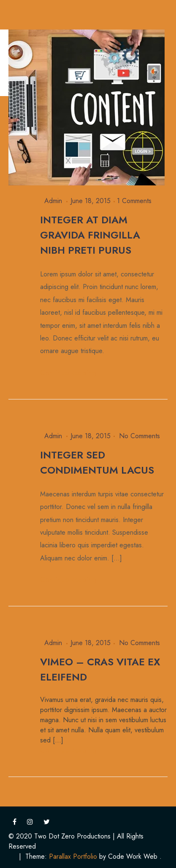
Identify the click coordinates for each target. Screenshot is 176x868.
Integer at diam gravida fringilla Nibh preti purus (90, 235)
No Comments (139, 436)
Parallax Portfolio (73, 856)
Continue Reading (68, 373)
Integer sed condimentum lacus (97, 462)
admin (53, 201)
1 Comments (134, 201)
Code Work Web (133, 856)
